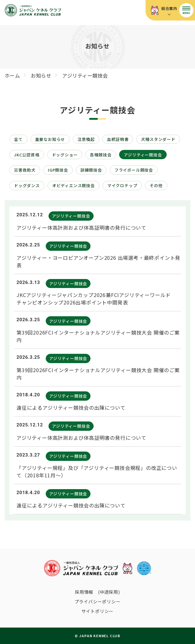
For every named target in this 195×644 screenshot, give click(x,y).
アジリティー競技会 (143, 155)
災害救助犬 (25, 170)
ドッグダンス (27, 185)
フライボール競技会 (134, 170)
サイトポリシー (98, 611)
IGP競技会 (58, 170)
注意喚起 (86, 139)
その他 (156, 185)
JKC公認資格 (27, 155)
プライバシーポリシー (98, 601)
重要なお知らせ (50, 139)
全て (18, 139)
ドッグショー (65, 155)
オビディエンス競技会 (74, 185)
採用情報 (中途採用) (97, 592)
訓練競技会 (91, 170)
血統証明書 (118, 139)
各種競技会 (101, 155)
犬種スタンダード (158, 139)
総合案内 (169, 8)
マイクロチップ (122, 185)
